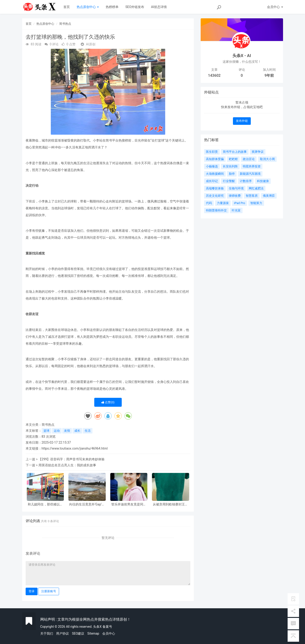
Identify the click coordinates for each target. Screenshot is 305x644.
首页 (67, 7)
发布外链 (242, 121)
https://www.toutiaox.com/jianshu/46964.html (75, 448)
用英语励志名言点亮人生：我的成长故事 (67, 465)
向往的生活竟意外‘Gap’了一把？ (87, 504)
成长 (77, 431)
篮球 (46, 431)
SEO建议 (78, 633)
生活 (88, 431)
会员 (275, 7)
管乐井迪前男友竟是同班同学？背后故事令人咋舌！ (129, 504)
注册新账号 (49, 591)
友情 (67, 431)
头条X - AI (242, 56)
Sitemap (93, 633)
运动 (57, 431)
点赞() (108, 402)
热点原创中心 (88, 7)
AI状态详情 (159, 7)
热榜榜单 (112, 7)
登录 (32, 591)
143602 (214, 75)
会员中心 (109, 633)
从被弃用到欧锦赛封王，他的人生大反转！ (170, 504)
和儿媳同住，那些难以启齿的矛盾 (45, 504)
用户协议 (62, 633)
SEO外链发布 (135, 7)
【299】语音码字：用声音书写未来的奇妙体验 (72, 459)
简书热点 (65, 24)
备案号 (107, 627)
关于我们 (47, 633)
